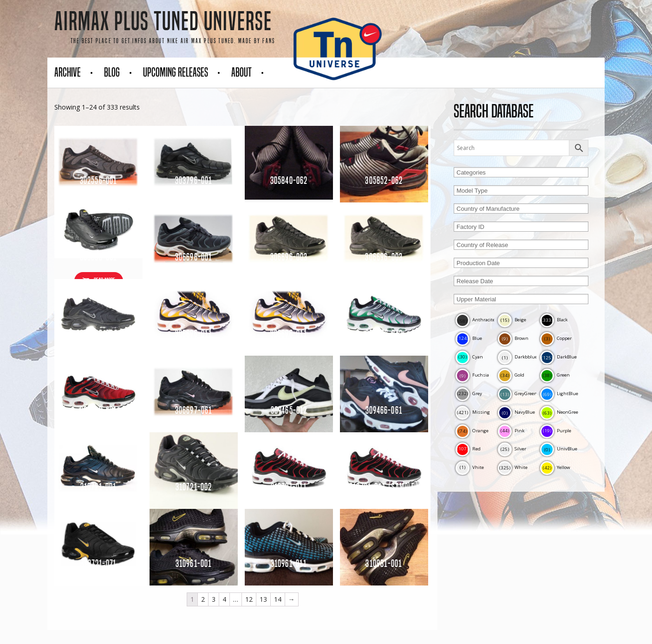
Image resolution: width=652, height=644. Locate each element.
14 (278, 599)
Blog (112, 72)
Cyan (469, 357)
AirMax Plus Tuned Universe (163, 21)
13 (263, 599)
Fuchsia (472, 375)
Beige (512, 320)
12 (249, 599)
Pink (511, 431)
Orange (472, 431)
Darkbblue (518, 357)
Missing (473, 412)
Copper (556, 338)
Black (554, 320)
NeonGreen (561, 412)
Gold (511, 375)
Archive (68, 72)
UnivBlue (559, 449)
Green (555, 375)
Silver (512, 449)
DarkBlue (558, 357)
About (241, 72)
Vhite (470, 467)
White (513, 467)
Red (468, 449)
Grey (469, 394)
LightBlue (559, 394)
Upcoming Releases (176, 72)
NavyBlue (516, 412)
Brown (513, 338)
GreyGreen (518, 394)
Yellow (555, 467)
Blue (469, 338)
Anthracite (475, 320)
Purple (556, 431)
